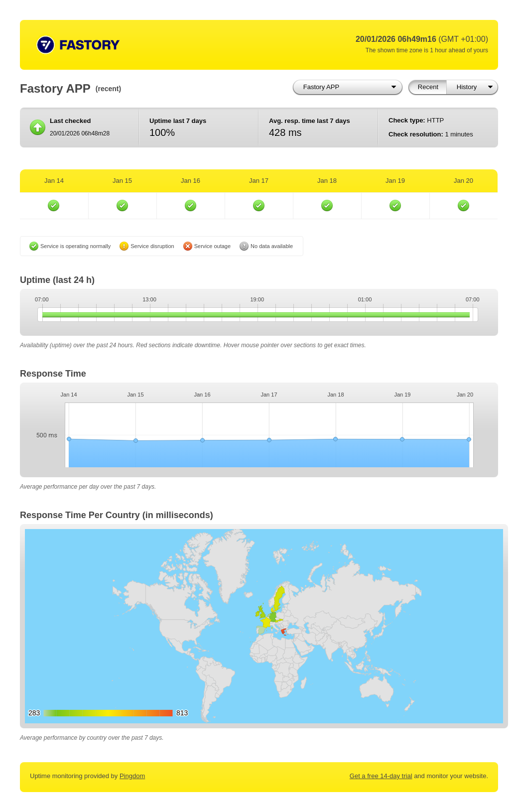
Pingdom (132, 776)
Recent (428, 87)
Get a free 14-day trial (381, 776)
